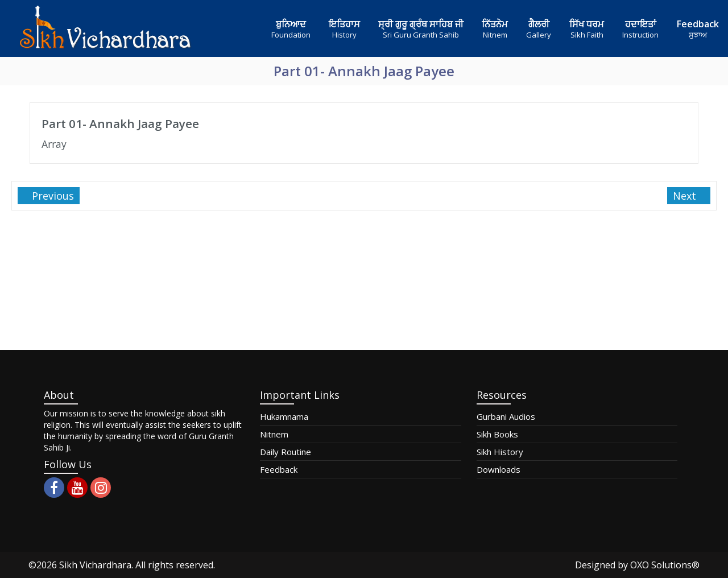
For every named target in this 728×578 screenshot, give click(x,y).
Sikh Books (497, 434)
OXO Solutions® (665, 565)
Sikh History (500, 452)
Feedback (279, 469)
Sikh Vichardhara (95, 565)
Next (686, 196)
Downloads (499, 469)
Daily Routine (286, 452)
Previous (51, 196)
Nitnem (274, 434)
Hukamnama (284, 416)
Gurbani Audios (506, 416)
